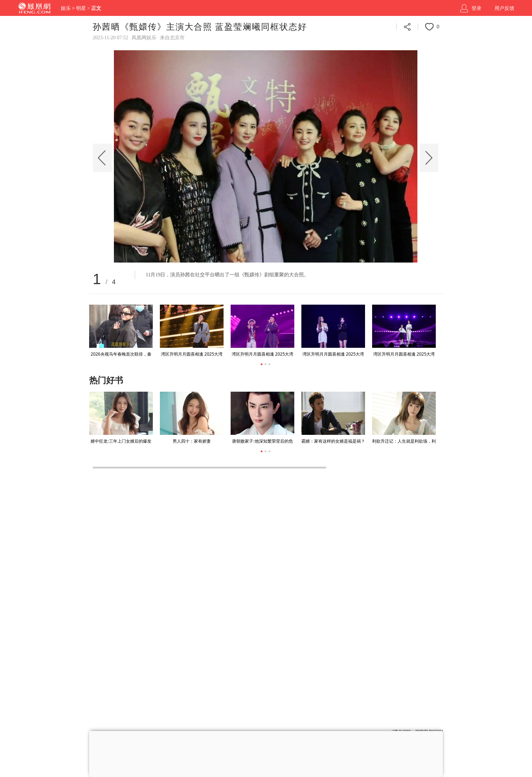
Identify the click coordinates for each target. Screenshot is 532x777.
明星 (81, 8)
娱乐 (66, 8)
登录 (476, 8)
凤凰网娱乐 (144, 38)
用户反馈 (504, 8)
